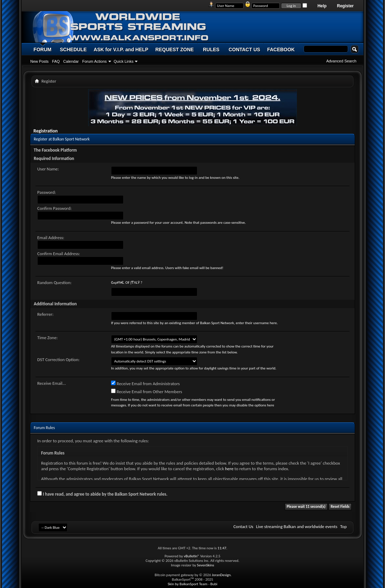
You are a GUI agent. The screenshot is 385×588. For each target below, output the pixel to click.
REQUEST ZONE (174, 49)
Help (322, 6)
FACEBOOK (281, 49)
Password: (46, 192)
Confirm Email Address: (59, 254)
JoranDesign (221, 575)
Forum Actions (94, 61)
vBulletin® (192, 556)
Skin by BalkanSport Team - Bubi (193, 584)
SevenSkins (206, 565)
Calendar (71, 61)
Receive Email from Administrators (145, 383)
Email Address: (51, 238)
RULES (211, 49)
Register (345, 6)
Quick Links (124, 61)
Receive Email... (52, 383)
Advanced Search (341, 61)
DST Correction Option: (58, 360)
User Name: (48, 169)
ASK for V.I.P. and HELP (121, 49)
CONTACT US (245, 49)
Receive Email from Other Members (147, 391)
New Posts (40, 61)
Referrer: (45, 314)
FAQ (56, 61)
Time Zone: (48, 338)
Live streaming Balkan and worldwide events (297, 526)
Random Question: (54, 282)
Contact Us (243, 526)
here (229, 469)
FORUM (42, 49)
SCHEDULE (73, 49)
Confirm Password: (54, 208)
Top (343, 526)
